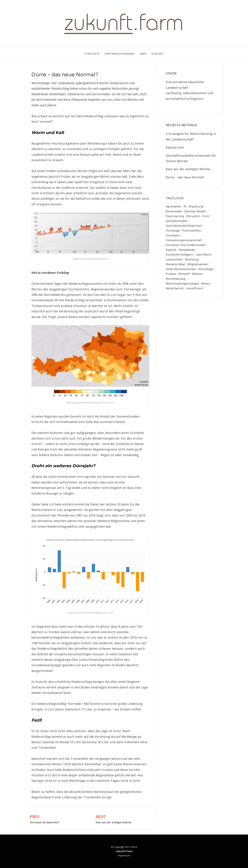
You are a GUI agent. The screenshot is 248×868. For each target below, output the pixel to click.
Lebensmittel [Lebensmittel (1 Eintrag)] (174, 260)
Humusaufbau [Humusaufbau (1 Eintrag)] (192, 231)
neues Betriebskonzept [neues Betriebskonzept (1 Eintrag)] (181, 270)
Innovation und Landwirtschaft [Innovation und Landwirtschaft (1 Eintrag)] (185, 246)
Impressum (124, 855)
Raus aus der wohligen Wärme (188, 169)
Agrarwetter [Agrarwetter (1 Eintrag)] (174, 206)
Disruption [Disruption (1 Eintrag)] (193, 216)
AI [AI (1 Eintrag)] (185, 206)
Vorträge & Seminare (119, 54)
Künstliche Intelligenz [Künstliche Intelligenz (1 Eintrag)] (179, 256)
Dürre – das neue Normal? (185, 177)
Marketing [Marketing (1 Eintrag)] (192, 260)
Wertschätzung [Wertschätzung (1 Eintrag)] (176, 280)
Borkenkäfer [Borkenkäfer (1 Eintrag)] (174, 211)
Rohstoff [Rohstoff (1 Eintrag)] (184, 275)
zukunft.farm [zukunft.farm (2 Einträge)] (194, 290)
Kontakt (158, 54)
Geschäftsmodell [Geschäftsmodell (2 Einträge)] (176, 221)
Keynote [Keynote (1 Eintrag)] (171, 251)
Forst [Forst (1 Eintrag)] (206, 216)
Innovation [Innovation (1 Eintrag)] (173, 236)
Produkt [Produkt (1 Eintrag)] (171, 275)
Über (143, 54)
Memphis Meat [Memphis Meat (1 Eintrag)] (175, 265)
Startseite (92, 54)
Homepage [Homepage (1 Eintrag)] (173, 231)
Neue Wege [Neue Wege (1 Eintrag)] (206, 270)
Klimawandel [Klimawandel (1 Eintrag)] (187, 251)
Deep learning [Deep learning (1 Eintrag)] (175, 216)
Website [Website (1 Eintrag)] (197, 275)
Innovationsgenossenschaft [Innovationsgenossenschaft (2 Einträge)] (184, 241)
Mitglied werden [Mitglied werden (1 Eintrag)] (198, 265)
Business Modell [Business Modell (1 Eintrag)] (195, 211)
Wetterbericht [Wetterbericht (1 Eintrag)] (175, 290)
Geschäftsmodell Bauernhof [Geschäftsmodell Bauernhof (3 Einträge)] (184, 226)
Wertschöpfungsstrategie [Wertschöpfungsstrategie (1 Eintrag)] (182, 285)
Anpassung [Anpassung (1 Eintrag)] (196, 206)
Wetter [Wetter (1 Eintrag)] (206, 285)
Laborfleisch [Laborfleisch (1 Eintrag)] (203, 256)
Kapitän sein (175, 147)
